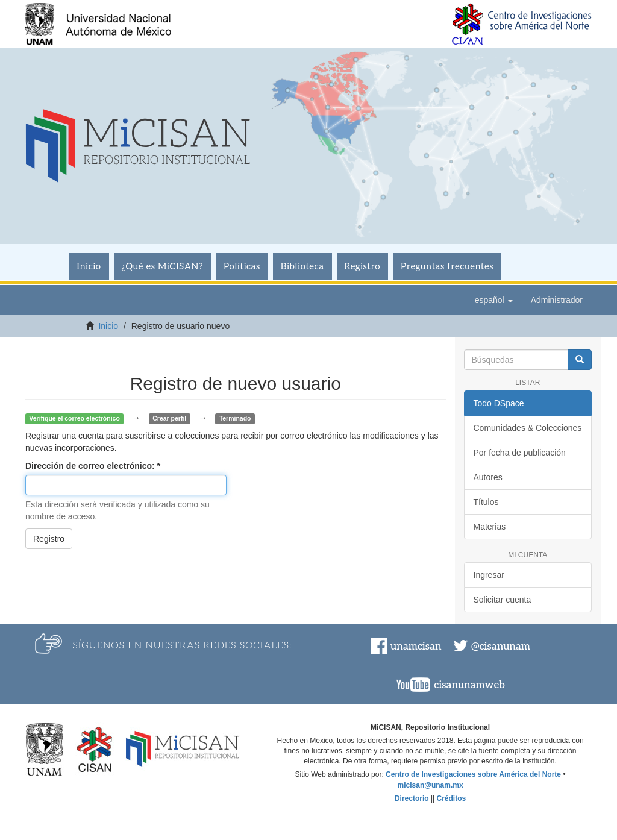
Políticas (242, 266)
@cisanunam (501, 647)
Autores (488, 477)
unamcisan (416, 647)
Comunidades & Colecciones (528, 428)
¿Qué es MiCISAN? (162, 266)
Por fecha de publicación (520, 453)
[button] (494, 300)
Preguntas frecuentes (447, 266)
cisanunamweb (469, 685)
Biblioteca (302, 266)
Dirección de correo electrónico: (91, 466)
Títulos (486, 502)
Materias (490, 527)
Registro (363, 266)
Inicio (89, 266)
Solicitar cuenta (503, 600)
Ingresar (489, 575)
